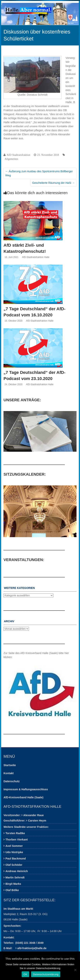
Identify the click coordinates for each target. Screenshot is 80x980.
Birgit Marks (13, 884)
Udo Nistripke (14, 852)
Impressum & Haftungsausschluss (26, 789)
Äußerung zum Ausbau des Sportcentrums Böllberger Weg (39, 173)
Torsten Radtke (15, 833)
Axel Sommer (14, 846)
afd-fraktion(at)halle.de (32, 948)
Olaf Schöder (14, 865)
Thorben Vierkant (17, 840)
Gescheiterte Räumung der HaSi (54, 183)
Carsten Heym (37, 821)
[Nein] (75, 970)
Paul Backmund (16, 859)
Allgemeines (11, 159)
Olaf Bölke (12, 890)
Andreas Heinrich (17, 871)
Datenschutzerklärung (46, 974)
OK (25, 974)
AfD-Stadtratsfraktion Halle (36, 257)
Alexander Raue (34, 815)
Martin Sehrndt (15, 877)
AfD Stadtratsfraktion (18, 155)
